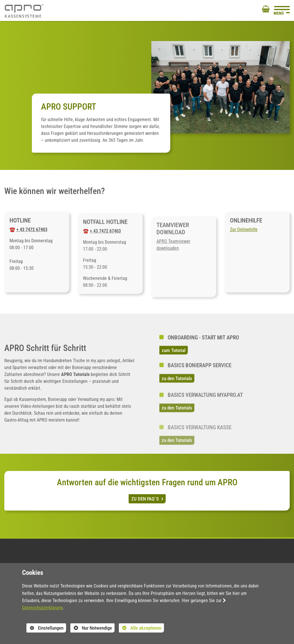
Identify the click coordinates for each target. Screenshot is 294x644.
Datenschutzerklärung (42, 608)
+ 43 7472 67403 (32, 237)
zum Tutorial (174, 357)
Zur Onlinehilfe (244, 237)
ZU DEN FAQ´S (146, 499)
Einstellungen (45, 629)
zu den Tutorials (177, 392)
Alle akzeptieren (140, 628)
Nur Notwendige (91, 629)
